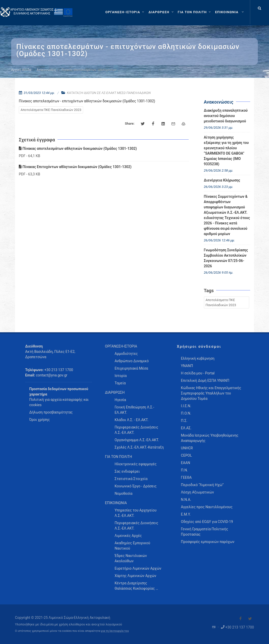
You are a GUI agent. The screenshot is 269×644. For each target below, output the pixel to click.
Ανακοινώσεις (46, 70)
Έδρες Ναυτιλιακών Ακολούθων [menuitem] (131, 558)
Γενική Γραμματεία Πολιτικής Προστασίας (205, 532)
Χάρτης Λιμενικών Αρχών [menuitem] (136, 576)
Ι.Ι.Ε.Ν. (186, 406)
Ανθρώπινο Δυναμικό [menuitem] (132, 361)
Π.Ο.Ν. (186, 413)
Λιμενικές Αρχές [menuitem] (128, 536)
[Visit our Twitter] (250, 619)
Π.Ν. (184, 470)
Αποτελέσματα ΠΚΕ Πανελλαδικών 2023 (51, 110)
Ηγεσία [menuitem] (120, 400)
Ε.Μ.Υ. (186, 514)
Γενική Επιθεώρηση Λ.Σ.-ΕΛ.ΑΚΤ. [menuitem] (134, 410)
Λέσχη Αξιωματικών (198, 492)
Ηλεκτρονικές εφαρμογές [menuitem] (136, 464)
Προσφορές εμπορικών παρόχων (208, 542)
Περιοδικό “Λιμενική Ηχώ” (202, 485)
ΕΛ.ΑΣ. (186, 428)
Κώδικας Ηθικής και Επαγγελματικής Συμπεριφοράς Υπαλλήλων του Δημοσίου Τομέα (211, 393)
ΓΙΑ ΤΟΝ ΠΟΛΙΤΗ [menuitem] (118, 457)
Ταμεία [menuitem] (120, 383)
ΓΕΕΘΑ (186, 477)
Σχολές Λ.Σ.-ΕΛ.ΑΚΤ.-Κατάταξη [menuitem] (139, 447)
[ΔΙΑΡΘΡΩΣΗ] (162, 12)
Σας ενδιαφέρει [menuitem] (127, 471)
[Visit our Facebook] (241, 619)
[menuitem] (230, 12)
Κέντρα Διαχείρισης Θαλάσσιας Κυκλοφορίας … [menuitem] (136, 586)
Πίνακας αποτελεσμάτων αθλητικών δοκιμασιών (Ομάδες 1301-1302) (78, 148)
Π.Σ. (184, 421)
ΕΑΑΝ (186, 463)
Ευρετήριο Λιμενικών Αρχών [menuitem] (138, 568)
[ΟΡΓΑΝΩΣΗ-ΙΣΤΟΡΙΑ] (125, 12)
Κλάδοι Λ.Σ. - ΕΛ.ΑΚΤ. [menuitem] (132, 420)
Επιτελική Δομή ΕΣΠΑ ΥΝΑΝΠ (205, 381)
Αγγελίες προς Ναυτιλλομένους (207, 507)
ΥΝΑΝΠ (187, 366)
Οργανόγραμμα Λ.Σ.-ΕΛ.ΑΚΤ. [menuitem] (137, 440)
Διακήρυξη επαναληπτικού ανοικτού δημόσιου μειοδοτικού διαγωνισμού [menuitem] (226, 116)
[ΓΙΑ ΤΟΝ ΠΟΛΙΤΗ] (195, 12)
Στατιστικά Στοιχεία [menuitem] (131, 479)
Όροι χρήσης (40, 420)
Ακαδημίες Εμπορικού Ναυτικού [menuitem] (132, 546)
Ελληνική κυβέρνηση (198, 358)
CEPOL (186, 455)
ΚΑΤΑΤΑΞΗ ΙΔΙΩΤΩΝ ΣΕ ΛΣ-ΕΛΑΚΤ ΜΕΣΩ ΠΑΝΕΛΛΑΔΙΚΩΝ (109, 93)
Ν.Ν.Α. (186, 500)
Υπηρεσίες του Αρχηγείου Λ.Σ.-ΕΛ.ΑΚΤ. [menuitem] (136, 513)
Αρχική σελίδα (21, 70)
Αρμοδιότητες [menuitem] (126, 354)
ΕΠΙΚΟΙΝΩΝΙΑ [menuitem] (116, 503)
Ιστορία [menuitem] (121, 376)
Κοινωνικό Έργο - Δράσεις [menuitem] (136, 486)
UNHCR (187, 448)
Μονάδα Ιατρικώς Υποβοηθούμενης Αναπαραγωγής (210, 438)
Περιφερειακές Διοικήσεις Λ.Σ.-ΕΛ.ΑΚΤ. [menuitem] (137, 430)
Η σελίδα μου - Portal (198, 373)
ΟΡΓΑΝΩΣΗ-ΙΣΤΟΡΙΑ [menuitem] (121, 346)
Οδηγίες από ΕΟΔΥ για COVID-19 (207, 522)
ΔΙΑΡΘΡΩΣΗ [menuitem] (115, 392)
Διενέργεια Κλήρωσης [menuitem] (222, 180)
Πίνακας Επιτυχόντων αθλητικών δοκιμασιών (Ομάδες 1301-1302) (75, 167)
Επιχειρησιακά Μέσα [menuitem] (131, 368)
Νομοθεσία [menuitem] (124, 493)
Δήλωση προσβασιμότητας (51, 412)
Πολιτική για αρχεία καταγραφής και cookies (59, 402)
